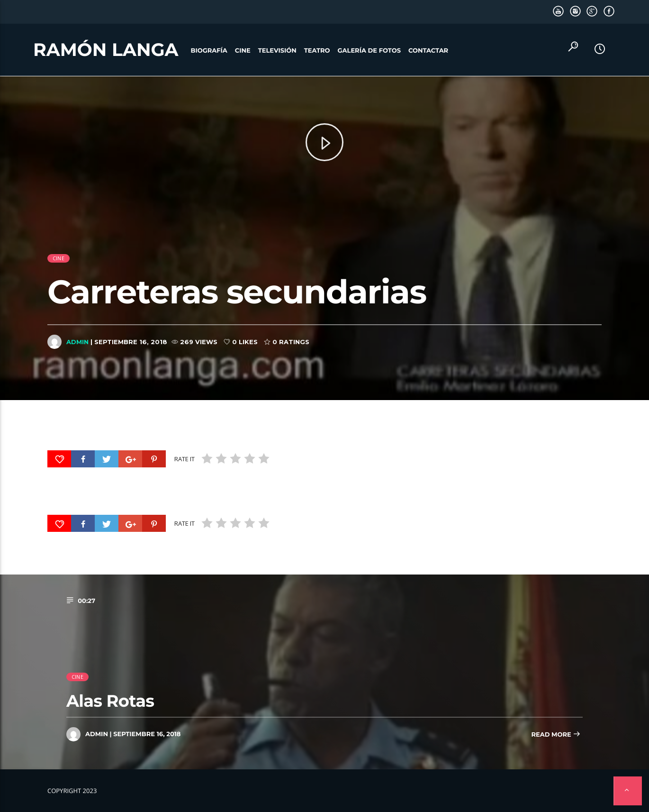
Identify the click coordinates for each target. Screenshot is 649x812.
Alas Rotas (110, 701)
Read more (556, 735)
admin (77, 356)
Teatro (317, 51)
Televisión (277, 51)
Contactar (428, 51)
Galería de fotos (369, 51)
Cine (243, 51)
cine (59, 272)
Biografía (209, 51)
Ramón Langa (106, 50)
